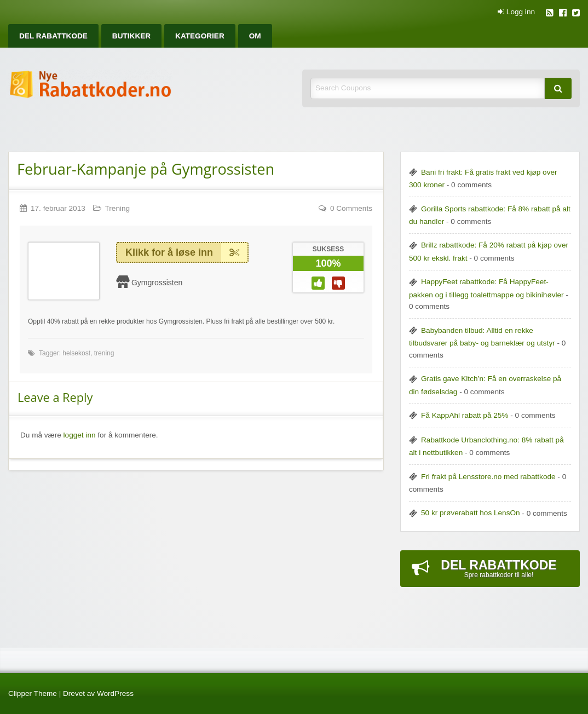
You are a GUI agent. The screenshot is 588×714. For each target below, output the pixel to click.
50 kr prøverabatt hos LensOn (471, 513)
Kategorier (200, 36)
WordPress (115, 693)
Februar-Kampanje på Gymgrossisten (146, 169)
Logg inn (516, 12)
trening (104, 353)
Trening (118, 208)
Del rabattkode (53, 36)
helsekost (76, 353)
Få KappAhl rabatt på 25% (465, 415)
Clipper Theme (33, 693)
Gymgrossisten (157, 283)
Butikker (131, 36)
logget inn (80, 435)
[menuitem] (53, 36)
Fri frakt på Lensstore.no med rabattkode (488, 477)
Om (255, 36)
